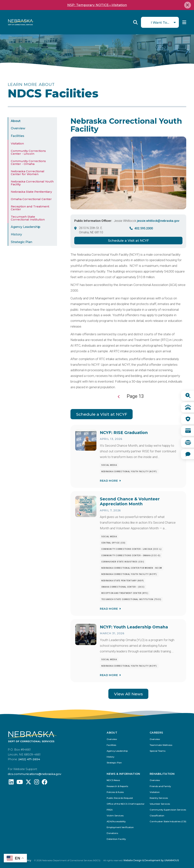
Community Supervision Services (168, 810)
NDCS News (113, 780)
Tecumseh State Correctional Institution (28, 218)
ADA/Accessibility (116, 822)
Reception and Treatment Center (30, 208)
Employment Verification (120, 827)
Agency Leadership (26, 227)
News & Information (123, 774)
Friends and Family (160, 786)
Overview (18, 128)
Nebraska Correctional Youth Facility (32, 183)
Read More (109, 481)
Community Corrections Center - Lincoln (28, 152)
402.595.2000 (144, 228)
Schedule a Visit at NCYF (128, 240)
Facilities (18, 136)
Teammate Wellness (161, 745)
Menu (184, 22)
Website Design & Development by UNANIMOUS (151, 860)
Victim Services (115, 816)
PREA (110, 810)
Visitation (17, 143)
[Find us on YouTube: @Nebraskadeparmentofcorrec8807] (20, 783)
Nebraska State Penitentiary (31, 192)
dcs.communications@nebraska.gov (34, 774)
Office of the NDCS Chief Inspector (126, 804)
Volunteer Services (160, 804)
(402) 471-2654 (29, 759)
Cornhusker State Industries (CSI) (168, 822)
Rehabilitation (162, 774)
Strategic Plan (22, 242)
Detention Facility (116, 839)
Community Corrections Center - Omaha (28, 162)
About (16, 121)
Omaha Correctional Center (31, 199)
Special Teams (158, 751)
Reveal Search (135, 22)
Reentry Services (159, 798)
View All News (128, 694)
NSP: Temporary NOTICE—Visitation (97, 5)
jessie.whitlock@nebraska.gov (158, 221)
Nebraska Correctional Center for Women (28, 173)
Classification (157, 816)
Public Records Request (120, 798)
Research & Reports (117, 786)
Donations (112, 833)
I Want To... (160, 22)
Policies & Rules (115, 792)
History (16, 234)
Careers (156, 733)
